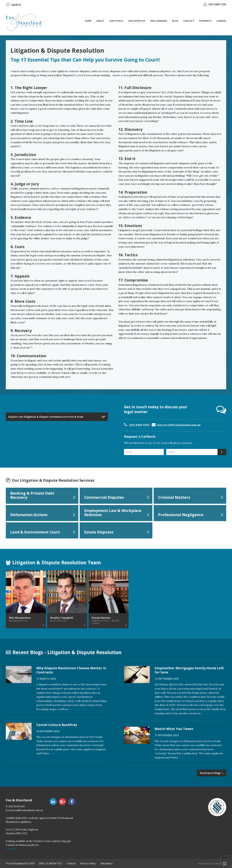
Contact (71, 863)
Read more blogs (211, 773)
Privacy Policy (88, 863)
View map (11, 849)
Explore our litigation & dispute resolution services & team (46, 417)
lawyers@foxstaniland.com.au (179, 425)
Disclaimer (107, 863)
